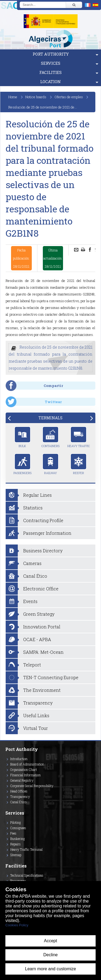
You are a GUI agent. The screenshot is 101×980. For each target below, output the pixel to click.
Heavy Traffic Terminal (26, 849)
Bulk (22, 437)
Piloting (15, 822)
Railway (50, 464)
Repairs (15, 844)
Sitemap (16, 855)
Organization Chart (24, 770)
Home (13, 97)
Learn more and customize (50, 969)
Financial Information (25, 775)
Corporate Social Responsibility (32, 786)
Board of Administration (27, 764)
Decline (50, 955)
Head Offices (19, 791)
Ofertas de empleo (69, 97)
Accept (50, 941)
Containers (50, 437)
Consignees (18, 828)
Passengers (22, 464)
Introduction (19, 759)
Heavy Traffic (79, 437)
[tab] (50, 418)
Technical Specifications (27, 875)
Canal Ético (18, 802)
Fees (13, 833)
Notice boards (36, 97)
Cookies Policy (17, 925)
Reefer (79, 464)
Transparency (20, 797)
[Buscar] (74, 5)
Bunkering (18, 839)
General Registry (22, 780)
